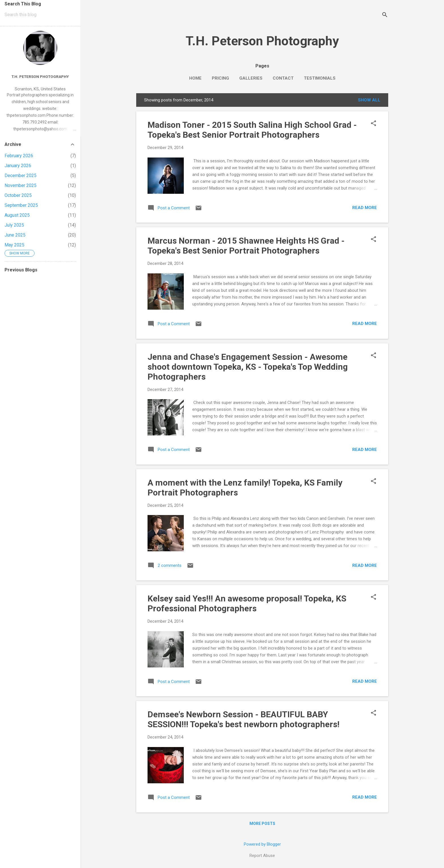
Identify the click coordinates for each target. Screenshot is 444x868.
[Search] (385, 15)
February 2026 (19, 156)
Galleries (251, 78)
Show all (369, 100)
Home (195, 78)
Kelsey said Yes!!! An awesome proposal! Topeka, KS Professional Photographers (247, 603)
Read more (365, 208)
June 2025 (15, 235)
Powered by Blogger (262, 844)
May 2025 (14, 245)
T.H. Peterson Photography (262, 41)
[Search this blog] (40, 15)
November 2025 (21, 185)
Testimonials (320, 78)
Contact (283, 78)
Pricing (220, 78)
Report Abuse (262, 856)
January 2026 (18, 166)
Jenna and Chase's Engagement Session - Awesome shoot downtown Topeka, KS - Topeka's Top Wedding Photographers (248, 367)
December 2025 (21, 175)
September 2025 (21, 205)
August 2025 (17, 215)
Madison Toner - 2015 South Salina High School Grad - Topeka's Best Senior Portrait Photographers (252, 130)
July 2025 (14, 225)
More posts (262, 824)
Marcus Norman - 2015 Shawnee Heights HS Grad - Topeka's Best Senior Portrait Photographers (246, 246)
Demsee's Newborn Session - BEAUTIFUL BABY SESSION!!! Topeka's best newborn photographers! (244, 719)
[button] (373, 124)
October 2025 (18, 195)
